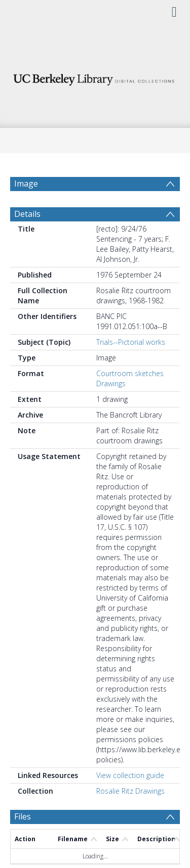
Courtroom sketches (130, 398)
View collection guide (130, 800)
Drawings (111, 408)
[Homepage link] (95, 77)
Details (27, 238)
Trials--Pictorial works (131, 366)
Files (23, 841)
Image (26, 184)
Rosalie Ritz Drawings (130, 815)
